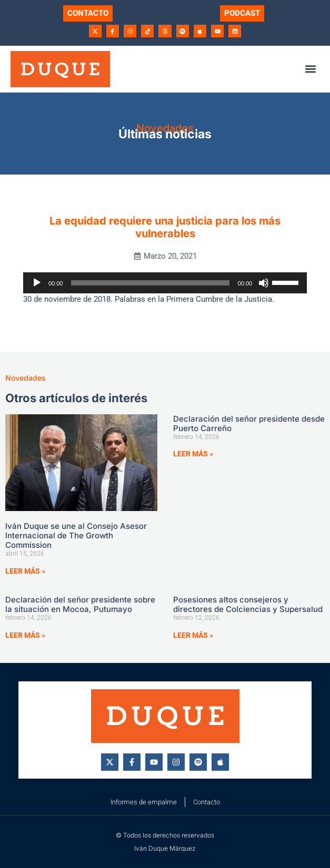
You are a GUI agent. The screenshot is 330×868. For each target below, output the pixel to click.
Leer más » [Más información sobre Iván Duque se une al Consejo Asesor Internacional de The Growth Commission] (25, 571)
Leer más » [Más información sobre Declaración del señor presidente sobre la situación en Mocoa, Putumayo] (25, 635)
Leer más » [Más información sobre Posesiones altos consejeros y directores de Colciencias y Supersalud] (193, 635)
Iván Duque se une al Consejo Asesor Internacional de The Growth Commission (76, 535)
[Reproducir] (37, 283)
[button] (311, 69)
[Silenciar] (264, 283)
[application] (165, 283)
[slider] (150, 283)
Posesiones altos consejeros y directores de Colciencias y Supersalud (248, 604)
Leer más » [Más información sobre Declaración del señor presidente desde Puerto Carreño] (193, 454)
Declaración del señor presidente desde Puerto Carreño (249, 423)
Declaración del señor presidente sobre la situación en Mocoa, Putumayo (80, 604)
